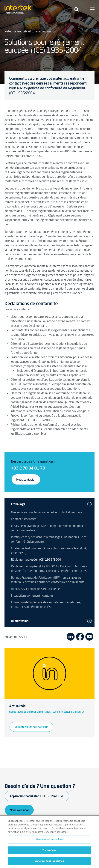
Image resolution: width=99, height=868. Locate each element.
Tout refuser (49, 850)
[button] (89, 504)
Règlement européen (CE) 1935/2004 (36, 559)
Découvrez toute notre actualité (31, 727)
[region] (49, 842)
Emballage (18, 504)
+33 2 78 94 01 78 (28, 468)
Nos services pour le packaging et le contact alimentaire (47, 512)
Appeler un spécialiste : (37, 796)
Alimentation (20, 621)
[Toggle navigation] (77, 9)
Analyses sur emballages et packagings (36, 589)
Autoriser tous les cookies (49, 861)
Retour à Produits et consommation (28, 31)
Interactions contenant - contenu (32, 595)
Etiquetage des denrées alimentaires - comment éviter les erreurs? (47, 712)
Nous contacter (26, 479)
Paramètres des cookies (49, 839)
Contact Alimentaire (24, 519)
